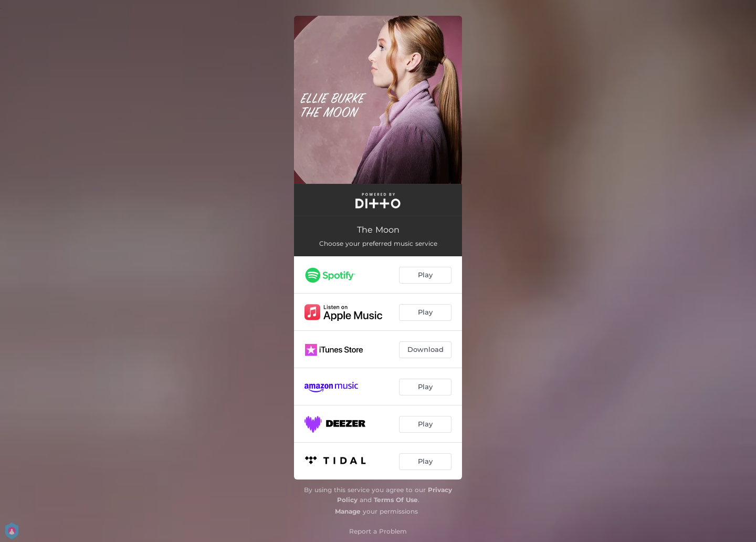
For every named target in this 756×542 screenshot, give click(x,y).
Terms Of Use (396, 500)
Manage (348, 511)
